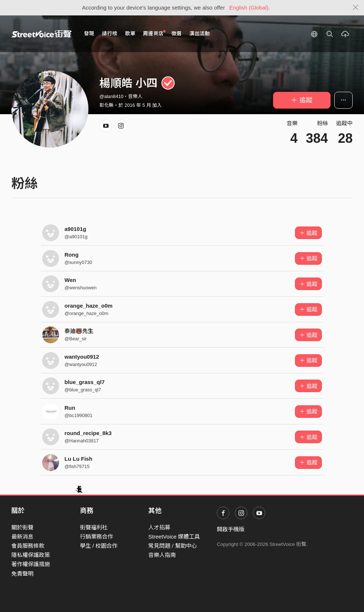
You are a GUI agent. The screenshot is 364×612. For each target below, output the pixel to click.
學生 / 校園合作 (99, 546)
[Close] (356, 8)
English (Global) (249, 8)
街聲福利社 (94, 527)
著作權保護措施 (31, 564)
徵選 (176, 34)
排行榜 (110, 34)
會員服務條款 (28, 546)
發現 (89, 34)
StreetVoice (42, 34)
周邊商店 (154, 33)
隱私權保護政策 (31, 555)
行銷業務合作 (97, 537)
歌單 (130, 34)
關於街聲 (22, 527)
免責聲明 (22, 574)
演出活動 (200, 34)
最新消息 (22, 537)
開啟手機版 (231, 529)
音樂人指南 (162, 555)
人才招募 (159, 527)
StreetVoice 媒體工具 (174, 537)
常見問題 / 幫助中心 (173, 546)
